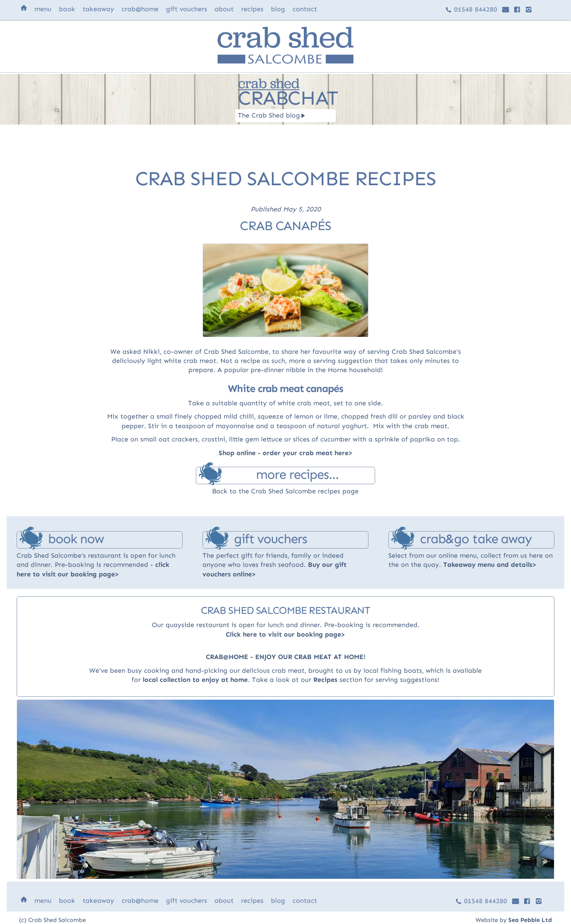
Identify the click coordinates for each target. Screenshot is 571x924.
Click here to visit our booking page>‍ (285, 634)
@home (140, 9)
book (67, 9)
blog (278, 9)
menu (43, 9)
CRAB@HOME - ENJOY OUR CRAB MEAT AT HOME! (286, 657)
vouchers (187, 9)
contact (305, 9)
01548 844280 (471, 9)
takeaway (98, 9)
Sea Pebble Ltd (530, 920)
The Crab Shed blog (272, 115)
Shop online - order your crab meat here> (286, 453)
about (224, 9)
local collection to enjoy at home (195, 680)
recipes (252, 9)
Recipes (325, 680)
